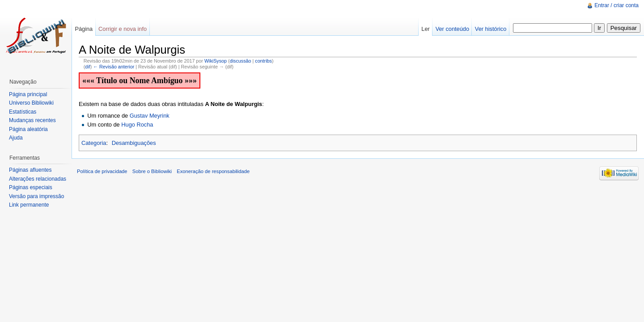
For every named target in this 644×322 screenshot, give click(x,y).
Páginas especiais (31, 187)
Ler (426, 29)
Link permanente (29, 205)
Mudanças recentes (32, 120)
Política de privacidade (102, 171)
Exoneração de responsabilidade (213, 171)
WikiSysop (216, 61)
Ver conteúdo (452, 29)
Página (84, 29)
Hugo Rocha (137, 125)
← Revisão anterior (114, 67)
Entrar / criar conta (616, 5)
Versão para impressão (36, 196)
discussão (241, 61)
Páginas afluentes (30, 170)
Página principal (28, 94)
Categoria (94, 143)
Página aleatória (28, 129)
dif (87, 67)
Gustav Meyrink (150, 116)
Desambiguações (134, 143)
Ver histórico (491, 29)
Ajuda (16, 138)
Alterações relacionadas (38, 179)
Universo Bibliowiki (31, 103)
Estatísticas (23, 112)
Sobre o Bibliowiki (152, 171)
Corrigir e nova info (123, 29)
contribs (263, 61)
